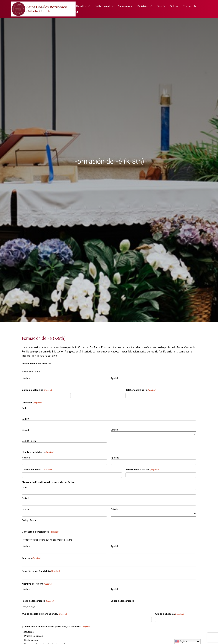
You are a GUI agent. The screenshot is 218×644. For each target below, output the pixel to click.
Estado (114, 430)
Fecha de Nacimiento (38, 601)
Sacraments (125, 6)
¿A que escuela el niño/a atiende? (45, 614)
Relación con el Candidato (41, 571)
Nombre (26, 378)
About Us (83, 6)
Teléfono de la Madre (142, 470)
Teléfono (31, 558)
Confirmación (31, 640)
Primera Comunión (34, 636)
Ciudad (25, 430)
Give (161, 6)
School (174, 6)
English (181, 642)
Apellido (115, 378)
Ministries (144, 6)
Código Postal (29, 441)
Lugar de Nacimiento (122, 601)
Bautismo (29, 632)
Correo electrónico (37, 390)
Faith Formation (104, 6)
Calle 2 (25, 419)
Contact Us (189, 6)
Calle (24, 408)
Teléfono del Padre (141, 390)
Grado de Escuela (169, 614)
